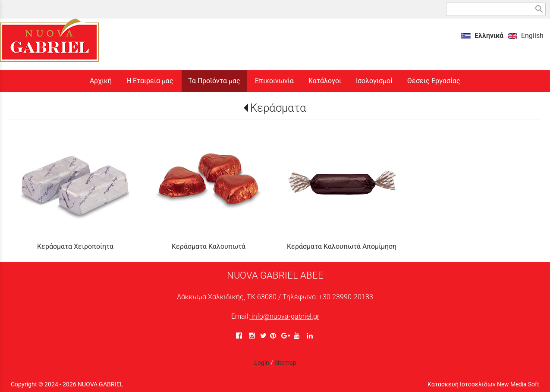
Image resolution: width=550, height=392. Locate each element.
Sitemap (285, 363)
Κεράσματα (278, 108)
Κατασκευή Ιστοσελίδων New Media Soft (483, 384)
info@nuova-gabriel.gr (284, 316)
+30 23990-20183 (346, 297)
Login (262, 363)
